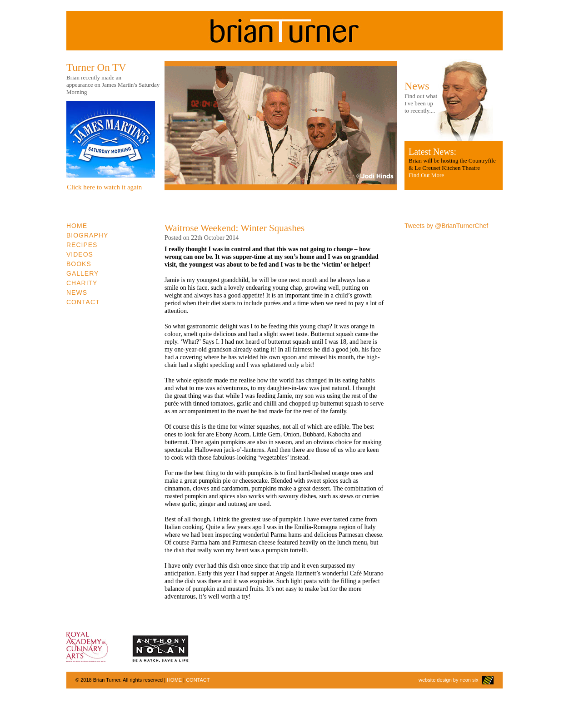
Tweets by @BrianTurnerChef (446, 226)
